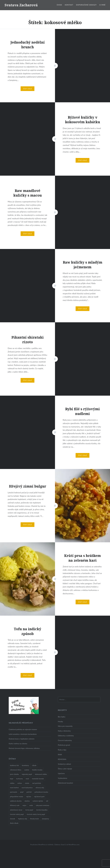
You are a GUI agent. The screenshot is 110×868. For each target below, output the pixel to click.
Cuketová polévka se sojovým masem (23, 729)
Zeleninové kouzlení (65, 783)
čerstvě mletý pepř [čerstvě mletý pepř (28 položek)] (17, 814)
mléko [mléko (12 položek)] (12, 783)
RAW (60, 754)
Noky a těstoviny (64, 731)
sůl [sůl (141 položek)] (47, 801)
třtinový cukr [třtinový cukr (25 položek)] (15, 805)
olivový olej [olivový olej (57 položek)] (40, 788)
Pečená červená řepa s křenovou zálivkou (24, 748)
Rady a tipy (62, 750)
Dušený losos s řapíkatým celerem (22, 739)
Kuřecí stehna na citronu (18, 744)
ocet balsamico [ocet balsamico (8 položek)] (27, 788)
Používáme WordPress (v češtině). (42, 845)
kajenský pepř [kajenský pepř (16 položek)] (27, 774)
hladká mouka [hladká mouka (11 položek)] (37, 770)
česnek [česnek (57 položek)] (13, 819)
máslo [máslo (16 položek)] (27, 783)
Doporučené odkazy (86, 5)
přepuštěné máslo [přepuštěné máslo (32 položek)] (17, 796)
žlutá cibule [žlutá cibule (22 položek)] (14, 823)
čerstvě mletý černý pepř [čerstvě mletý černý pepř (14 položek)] (36, 814)
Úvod (59, 5)
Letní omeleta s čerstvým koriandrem (23, 734)
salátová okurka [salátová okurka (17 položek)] (16, 801)
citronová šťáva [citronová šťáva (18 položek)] (16, 770)
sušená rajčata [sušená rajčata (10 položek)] (38, 801)
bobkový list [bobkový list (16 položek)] (14, 765)
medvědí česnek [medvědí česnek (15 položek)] (38, 779)
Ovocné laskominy (65, 740)
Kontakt (69, 5)
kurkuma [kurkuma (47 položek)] (20, 779)
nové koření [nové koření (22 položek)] (14, 788)
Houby (60, 721)
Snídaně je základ (64, 764)
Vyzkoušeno (63, 778)
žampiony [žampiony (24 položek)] (45, 819)
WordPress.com (74, 845)
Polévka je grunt (64, 745)
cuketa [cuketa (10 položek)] (27, 770)
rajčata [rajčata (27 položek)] (29, 796)
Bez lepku (62, 717)
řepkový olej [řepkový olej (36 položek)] (23, 819)
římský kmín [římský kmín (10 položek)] (34, 819)
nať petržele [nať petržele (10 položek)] (37, 783)
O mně (102, 5)
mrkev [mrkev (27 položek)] (20, 783)
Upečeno (61, 773)
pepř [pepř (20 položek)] (22, 792)
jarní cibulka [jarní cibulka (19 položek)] (14, 774)
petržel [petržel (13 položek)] (29, 792)
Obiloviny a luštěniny (66, 736)
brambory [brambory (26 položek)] (25, 765)
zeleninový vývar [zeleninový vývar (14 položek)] (16, 810)
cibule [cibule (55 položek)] (34, 765)
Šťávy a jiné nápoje (65, 769)
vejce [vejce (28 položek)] (24, 805)
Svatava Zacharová (21, 5)
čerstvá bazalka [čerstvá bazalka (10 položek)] (42, 810)
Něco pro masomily (65, 726)
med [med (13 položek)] (27, 779)
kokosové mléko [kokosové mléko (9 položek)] (41, 774)
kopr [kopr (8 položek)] (12, 779)
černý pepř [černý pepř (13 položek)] (29, 810)
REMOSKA (62, 759)
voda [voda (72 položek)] (31, 805)
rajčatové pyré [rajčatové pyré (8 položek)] (39, 796)
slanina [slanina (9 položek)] (27, 801)
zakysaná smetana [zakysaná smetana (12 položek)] (42, 805)
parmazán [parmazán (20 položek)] (14, 792)
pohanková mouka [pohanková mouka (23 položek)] (41, 792)
